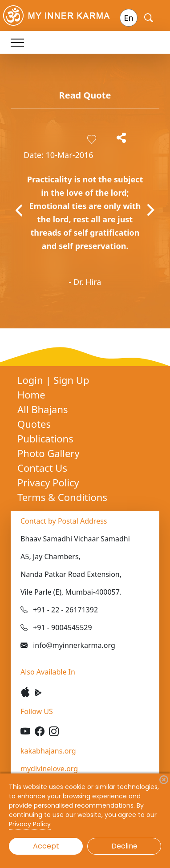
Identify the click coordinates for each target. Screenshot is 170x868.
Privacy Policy (48, 482)
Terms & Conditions (62, 497)
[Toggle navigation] (17, 42)
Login (31, 380)
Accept (46, 846)
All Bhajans (43, 409)
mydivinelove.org (49, 769)
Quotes (34, 424)
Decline (124, 846)
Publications (45, 438)
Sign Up (71, 380)
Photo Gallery (49, 453)
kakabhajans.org (48, 751)
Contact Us (42, 468)
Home (31, 395)
